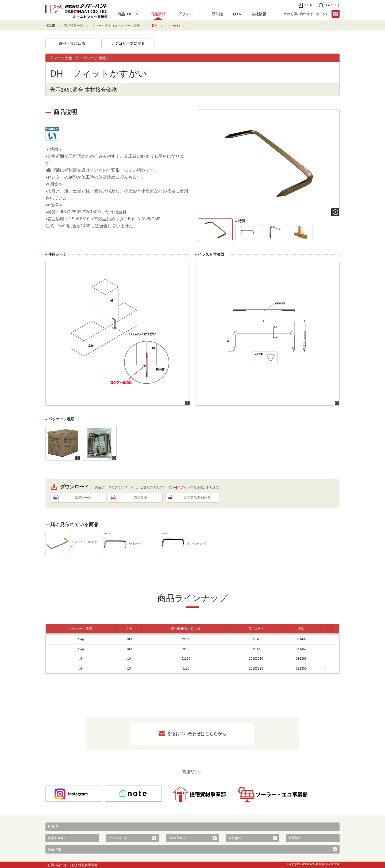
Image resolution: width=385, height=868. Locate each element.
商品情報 (158, 14)
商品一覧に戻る (72, 43)
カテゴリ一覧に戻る (128, 43)
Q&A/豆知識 (177, 838)
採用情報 (295, 838)
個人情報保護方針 (85, 865)
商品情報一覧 (74, 26)
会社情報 (259, 14)
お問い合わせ (57, 865)
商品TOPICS (128, 14)
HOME (50, 26)
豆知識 (217, 14)
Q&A (237, 14)
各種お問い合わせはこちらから (197, 734)
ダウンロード (189, 14)
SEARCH (327, 5)
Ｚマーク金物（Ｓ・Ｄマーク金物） (118, 26)
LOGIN (305, 5)
